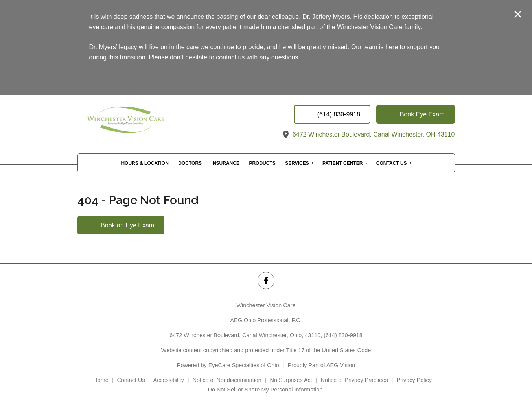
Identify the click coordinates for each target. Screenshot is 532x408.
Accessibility (169, 380)
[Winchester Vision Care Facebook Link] (266, 280)
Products (262, 163)
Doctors (190, 163)
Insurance (226, 163)
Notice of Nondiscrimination (227, 380)
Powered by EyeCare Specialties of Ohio (228, 365)
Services (297, 163)
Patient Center (342, 163)
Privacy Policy (414, 380)
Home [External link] (101, 380)
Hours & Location (145, 163)
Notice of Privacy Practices (354, 380)
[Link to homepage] (142, 122)
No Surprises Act (291, 380)
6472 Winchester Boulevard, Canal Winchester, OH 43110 (368, 134)
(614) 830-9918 (343, 335)
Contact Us (392, 163)
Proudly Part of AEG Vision (322, 365)
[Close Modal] (518, 15)
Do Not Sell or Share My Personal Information (266, 390)
